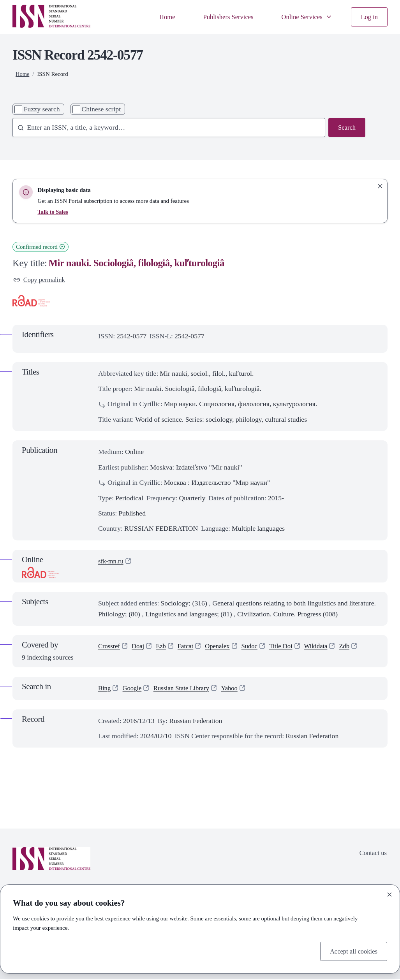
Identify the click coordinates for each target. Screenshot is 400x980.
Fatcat (189, 647)
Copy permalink (41, 280)
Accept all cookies (352, 951)
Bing (105, 689)
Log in (369, 17)
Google (134, 689)
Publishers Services (222, 17)
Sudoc (256, 647)
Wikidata (325, 647)
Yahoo (236, 689)
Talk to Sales (53, 212)
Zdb (355, 647)
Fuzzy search (42, 109)
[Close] (389, 894)
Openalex (222, 647)
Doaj (140, 647)
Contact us (372, 854)
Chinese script (101, 109)
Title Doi (289, 647)
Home (159, 17)
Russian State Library (185, 689)
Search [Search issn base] (346, 128)
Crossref (110, 647)
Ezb (164, 647)
